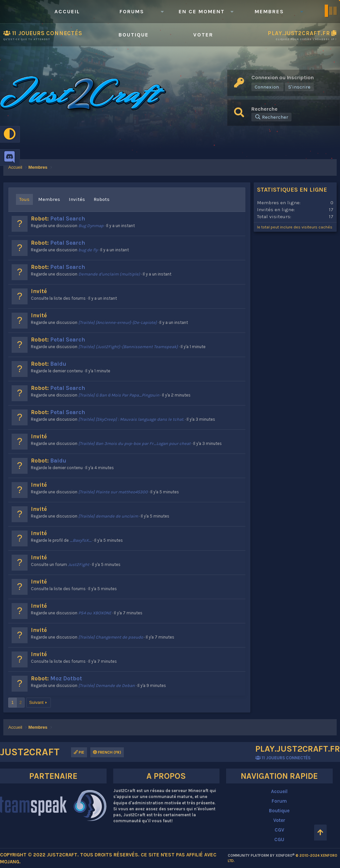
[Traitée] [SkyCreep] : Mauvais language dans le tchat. (131, 419)
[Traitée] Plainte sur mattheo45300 (113, 492)
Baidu (58, 364)
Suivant (36, 702)
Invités (77, 199)
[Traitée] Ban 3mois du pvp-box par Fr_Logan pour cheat (134, 443)
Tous (24, 199)
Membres (269, 11)
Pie (79, 752)
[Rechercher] (271, 117)
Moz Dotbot (66, 678)
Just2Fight (79, 564)
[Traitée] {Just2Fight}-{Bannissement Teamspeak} (128, 347)
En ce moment (202, 11)
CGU (279, 839)
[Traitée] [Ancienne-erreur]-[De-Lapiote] (118, 322)
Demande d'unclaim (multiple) (109, 274)
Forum (279, 801)
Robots (102, 199)
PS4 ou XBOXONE (95, 613)
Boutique (134, 35)
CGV (279, 830)
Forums (132, 11)
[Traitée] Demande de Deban (107, 685)
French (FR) (107, 752)
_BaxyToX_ (81, 540)
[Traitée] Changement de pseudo (111, 637)
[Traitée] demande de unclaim (108, 516)
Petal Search (68, 218)
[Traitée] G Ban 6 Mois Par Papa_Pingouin (119, 395)
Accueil (67, 11)
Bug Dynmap (91, 226)
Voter (203, 35)
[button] (162, 12)
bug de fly (88, 250)
